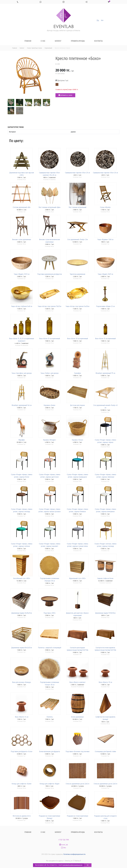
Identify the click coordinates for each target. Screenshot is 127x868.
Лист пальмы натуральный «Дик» (50, 207)
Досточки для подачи (77, 405)
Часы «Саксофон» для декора (22, 373)
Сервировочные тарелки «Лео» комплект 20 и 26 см (50, 174)
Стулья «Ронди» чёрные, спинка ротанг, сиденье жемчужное (105, 510)
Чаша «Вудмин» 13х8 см (105, 239)
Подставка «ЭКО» (50, 613)
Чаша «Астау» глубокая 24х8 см (22, 306)
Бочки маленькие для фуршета (50, 751)
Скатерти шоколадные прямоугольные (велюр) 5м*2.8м (77, 649)
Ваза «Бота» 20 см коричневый (77, 339)
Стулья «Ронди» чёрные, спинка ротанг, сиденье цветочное (50, 476)
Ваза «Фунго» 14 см (22, 717)
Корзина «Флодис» (50, 440)
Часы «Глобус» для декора (50, 373)
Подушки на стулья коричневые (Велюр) (50, 817)
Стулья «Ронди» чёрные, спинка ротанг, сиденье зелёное (22, 545)
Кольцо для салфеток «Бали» (22, 784)
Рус (98, 20)
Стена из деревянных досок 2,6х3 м (105, 784)
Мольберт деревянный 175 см (105, 373)
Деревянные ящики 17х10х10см (105, 613)
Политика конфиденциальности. (75, 854)
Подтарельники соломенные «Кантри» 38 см (50, 580)
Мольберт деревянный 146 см (22, 405)
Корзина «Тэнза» (77, 440)
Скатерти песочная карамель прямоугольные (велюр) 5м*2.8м (105, 649)
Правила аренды (78, 41)
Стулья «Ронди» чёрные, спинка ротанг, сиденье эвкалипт (50, 545)
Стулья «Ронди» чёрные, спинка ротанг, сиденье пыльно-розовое (50, 510)
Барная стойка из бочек (105, 578)
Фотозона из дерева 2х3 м (22, 816)
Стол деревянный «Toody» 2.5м (77, 239)
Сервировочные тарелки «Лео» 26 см (105, 173)
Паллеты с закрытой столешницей (50, 648)
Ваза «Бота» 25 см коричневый (50, 339)
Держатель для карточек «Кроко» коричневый (77, 614)
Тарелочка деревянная (77, 274)
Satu (64, 848)
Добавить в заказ (65, 95)
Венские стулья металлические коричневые (50, 241)
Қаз (102, 20)
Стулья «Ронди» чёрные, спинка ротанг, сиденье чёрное (105, 441)
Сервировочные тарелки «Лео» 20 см (77, 173)
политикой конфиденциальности (72, 865)
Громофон (77, 373)
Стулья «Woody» (105, 207)
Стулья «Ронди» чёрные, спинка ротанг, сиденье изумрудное (77, 476)
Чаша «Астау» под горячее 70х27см (50, 306)
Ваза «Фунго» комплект (77, 682)
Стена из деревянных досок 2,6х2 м (77, 784)
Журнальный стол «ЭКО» (77, 578)
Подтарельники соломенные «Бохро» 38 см (50, 683)
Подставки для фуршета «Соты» (22, 751)
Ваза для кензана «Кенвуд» (22, 682)
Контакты (98, 41)
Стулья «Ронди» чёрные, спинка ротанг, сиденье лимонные (105, 476)
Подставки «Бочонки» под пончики (77, 751)
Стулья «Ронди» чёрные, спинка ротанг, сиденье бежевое (77, 510)
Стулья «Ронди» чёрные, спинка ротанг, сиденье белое (22, 476)
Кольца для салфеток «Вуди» (50, 784)
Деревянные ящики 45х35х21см (22, 613)
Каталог (58, 41)
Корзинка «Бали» (50, 405)
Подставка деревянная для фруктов (50, 274)
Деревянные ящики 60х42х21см (22, 648)
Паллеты (50, 717)
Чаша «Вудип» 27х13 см (22, 274)
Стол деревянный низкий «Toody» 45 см (105, 406)
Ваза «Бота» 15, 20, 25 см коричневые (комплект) (22, 340)
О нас (43, 41)
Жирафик (22, 440)
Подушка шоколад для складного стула (105, 817)
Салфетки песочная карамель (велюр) (105, 718)
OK (88, 865)
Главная (28, 41)
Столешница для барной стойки (105, 751)
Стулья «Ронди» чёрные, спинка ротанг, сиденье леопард (22, 510)
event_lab (64, 845)
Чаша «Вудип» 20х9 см (105, 274)
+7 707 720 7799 (64, 840)
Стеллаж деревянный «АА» (22, 207)
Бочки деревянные (77, 717)
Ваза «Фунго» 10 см (105, 682)
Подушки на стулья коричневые (77, 816)
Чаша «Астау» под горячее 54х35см (77, 306)
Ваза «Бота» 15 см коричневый (105, 339)
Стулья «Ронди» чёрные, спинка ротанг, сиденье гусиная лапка (77, 545)
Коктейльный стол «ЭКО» (22, 578)
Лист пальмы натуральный (77, 207)
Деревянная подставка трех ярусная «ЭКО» (22, 174)
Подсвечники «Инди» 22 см (105, 306)
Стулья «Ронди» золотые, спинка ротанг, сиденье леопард (105, 545)
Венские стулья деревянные (22, 239)
